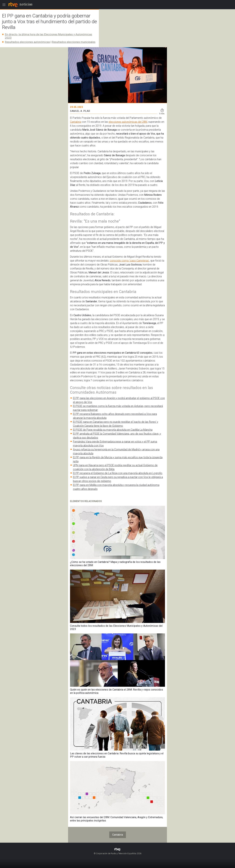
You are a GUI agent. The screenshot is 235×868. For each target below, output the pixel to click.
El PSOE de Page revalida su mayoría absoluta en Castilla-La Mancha (113, 430)
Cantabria (76, 122)
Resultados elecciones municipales (74, 42)
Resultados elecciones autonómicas (27, 42)
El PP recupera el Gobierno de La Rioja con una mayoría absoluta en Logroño (118, 473)
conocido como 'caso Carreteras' (129, 261)
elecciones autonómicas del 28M (128, 122)
